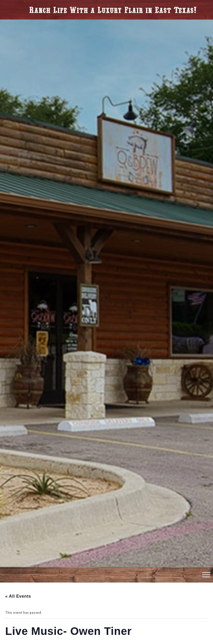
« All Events (18, 596)
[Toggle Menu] (206, 575)
